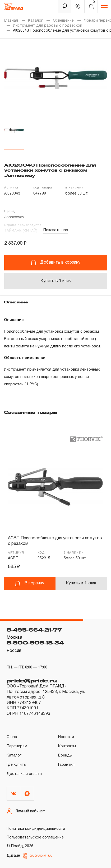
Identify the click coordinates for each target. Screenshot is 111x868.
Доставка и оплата (24, 774)
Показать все (56, 230)
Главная (11, 21)
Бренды (65, 756)
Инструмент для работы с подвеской (48, 26)
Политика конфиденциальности (36, 829)
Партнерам (17, 746)
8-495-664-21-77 (34, 630)
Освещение (63, 21)
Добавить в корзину (56, 262)
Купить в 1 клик (56, 281)
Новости (66, 737)
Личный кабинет (26, 811)
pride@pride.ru (32, 681)
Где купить (16, 765)
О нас (12, 737)
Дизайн (29, 856)
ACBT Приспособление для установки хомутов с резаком (55, 541)
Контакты (67, 746)
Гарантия (66, 765)
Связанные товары (31, 412)
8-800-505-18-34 (35, 643)
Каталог (35, 21)
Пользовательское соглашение (35, 838)
